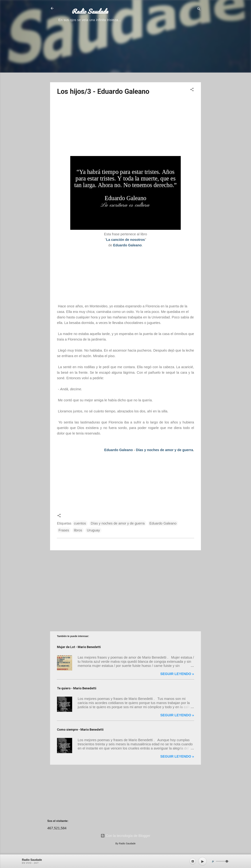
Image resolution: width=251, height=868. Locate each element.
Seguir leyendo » (177, 674)
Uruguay (93, 530)
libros (78, 530)
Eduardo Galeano (119, 450)
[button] (192, 90)
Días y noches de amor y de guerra (164, 450)
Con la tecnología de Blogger (125, 836)
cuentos (80, 523)
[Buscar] (199, 9)
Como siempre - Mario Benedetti (80, 730)
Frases (64, 530)
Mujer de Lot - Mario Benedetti (79, 647)
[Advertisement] (125, 55)
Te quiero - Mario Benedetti (77, 688)
